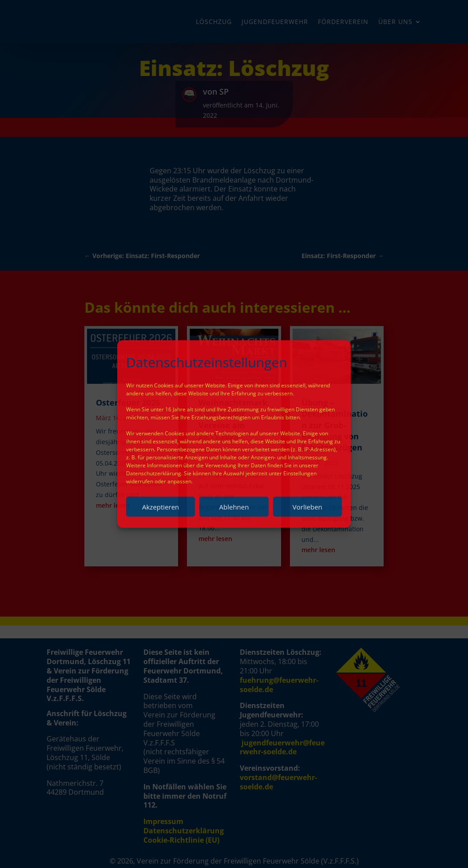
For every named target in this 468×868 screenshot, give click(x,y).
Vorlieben (307, 507)
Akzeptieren (161, 507)
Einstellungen (300, 473)
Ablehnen (234, 507)
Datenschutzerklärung (154, 473)
